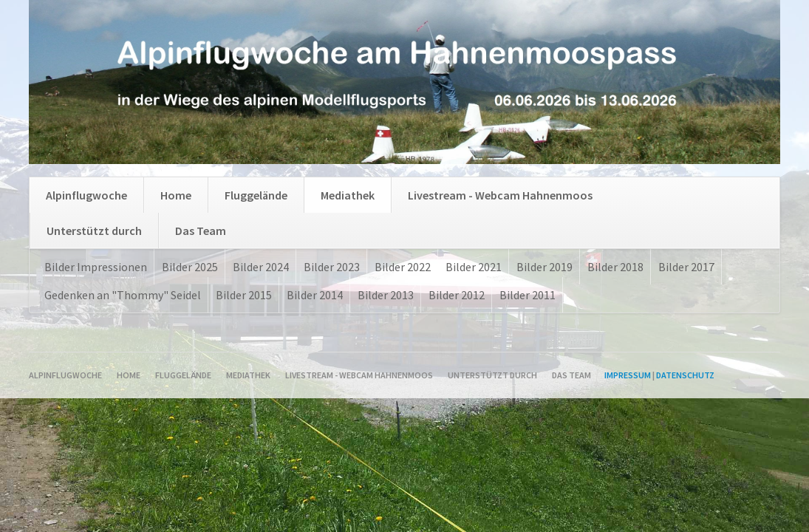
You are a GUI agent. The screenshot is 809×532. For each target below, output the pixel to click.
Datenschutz (685, 375)
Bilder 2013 (386, 295)
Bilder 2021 (474, 267)
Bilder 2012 (457, 295)
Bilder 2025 (190, 267)
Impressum (628, 375)
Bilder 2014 (315, 295)
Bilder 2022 (403, 267)
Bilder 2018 (615, 267)
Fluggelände (256, 195)
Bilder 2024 (261, 267)
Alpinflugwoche (86, 195)
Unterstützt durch (94, 231)
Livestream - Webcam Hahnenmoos (500, 195)
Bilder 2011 (528, 295)
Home (176, 195)
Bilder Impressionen (96, 267)
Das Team (201, 231)
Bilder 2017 (686, 267)
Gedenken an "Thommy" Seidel (123, 295)
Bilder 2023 (332, 267)
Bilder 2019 (545, 267)
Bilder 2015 (244, 295)
